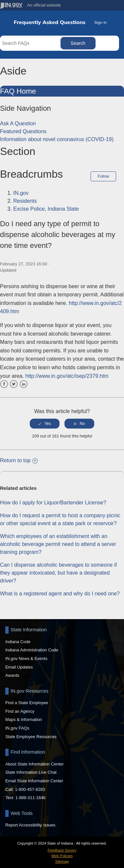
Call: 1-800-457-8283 (25, 789)
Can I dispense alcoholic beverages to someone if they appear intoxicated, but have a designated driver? (58, 573)
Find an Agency (20, 711)
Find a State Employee (27, 703)
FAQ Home (18, 91)
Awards (12, 675)
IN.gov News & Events (26, 658)
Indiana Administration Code (32, 650)
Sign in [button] (101, 22)
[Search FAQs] (31, 43)
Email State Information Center (34, 781)
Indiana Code (18, 642)
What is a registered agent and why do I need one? (60, 594)
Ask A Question (18, 123)
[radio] (45, 424)
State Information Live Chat (31, 772)
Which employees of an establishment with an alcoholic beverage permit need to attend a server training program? (58, 544)
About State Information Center (34, 764)
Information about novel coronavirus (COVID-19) (57, 139)
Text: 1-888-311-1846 (25, 798)
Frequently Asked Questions (50, 22)
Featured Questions (23, 131)
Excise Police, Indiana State (46, 209)
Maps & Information (24, 719)
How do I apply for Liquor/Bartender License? (53, 503)
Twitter (14, 384)
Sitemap (62, 861)
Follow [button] (103, 176)
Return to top (19, 460)
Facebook (4, 384)
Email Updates (19, 667)
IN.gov (21, 193)
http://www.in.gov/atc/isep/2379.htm (67, 376)
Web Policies (62, 856)
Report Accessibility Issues (30, 825)
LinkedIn (24, 384)
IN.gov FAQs (17, 728)
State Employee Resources (31, 737)
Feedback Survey (62, 850)
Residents (25, 201)
